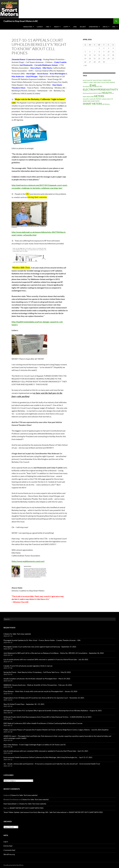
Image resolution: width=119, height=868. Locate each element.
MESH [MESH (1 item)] (85, 97)
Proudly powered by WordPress (13, 865)
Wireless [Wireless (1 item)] (107, 104)
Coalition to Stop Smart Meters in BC (21, 21)
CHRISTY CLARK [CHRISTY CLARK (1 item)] (88, 82)
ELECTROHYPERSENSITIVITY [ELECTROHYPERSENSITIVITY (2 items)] (100, 89)
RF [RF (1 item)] (112, 99)
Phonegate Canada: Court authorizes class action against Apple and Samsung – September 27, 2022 (40, 647)
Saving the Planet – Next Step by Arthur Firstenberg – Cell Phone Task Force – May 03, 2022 (37, 672)
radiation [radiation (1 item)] (104, 99)
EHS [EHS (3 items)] (93, 86)
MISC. (114, 27)
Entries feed (8, 846)
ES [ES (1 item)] (97, 93)
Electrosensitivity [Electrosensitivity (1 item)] (88, 93)
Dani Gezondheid (10, 804)
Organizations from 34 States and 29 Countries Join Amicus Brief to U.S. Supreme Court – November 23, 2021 (44, 698)
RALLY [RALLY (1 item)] (109, 99)
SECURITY (83, 27)
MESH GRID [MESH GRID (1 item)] (90, 97)
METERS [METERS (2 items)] (99, 96)
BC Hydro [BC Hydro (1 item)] (93, 80)
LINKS (75, 27)
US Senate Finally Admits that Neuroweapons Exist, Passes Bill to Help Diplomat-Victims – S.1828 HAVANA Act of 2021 (48, 717)
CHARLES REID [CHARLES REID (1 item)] (107, 80)
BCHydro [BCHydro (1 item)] (99, 80)
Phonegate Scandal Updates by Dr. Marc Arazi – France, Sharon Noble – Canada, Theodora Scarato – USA (42, 640)
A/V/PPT (66, 27)
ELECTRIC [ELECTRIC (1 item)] (99, 86)
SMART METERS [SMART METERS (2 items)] (92, 104)
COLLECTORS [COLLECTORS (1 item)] (105, 82)
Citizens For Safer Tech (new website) (17, 634)
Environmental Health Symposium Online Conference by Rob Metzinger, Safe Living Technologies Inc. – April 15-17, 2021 (48, 757)
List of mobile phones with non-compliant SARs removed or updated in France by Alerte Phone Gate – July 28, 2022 (46, 659)
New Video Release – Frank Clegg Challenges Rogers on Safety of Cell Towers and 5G (35, 745)
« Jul (85, 65)
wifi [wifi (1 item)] (103, 104)
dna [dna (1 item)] (84, 86)
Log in (6, 842)
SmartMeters (93, 27)
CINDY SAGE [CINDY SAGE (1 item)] (97, 82)
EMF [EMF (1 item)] (95, 93)
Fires (48, 27)
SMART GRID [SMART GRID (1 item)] (87, 101)
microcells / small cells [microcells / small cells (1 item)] (89, 99)
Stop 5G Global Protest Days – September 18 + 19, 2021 (24, 704)
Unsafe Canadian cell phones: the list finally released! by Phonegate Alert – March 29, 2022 (37, 679)
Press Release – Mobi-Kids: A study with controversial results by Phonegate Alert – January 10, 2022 (40, 691)
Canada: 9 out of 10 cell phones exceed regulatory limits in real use (28, 666)
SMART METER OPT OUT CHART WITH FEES (27, 808)
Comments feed (9, 850)
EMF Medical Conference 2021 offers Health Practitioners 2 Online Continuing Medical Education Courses (43, 723)
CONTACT (40, 27)
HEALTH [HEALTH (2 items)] (107, 93)
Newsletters (28, 27)
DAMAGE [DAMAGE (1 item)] (112, 82)
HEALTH (56, 27)
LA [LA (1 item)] (113, 93)
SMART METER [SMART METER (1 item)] (95, 101)
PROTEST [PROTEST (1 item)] (99, 99)
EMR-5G (105, 27)
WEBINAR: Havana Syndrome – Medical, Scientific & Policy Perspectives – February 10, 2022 (38, 685)
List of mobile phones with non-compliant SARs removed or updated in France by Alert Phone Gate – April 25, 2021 (46, 751)
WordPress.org (9, 854)
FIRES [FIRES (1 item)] (100, 93)
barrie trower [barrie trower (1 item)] (87, 80)
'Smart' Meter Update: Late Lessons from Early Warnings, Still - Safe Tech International (35, 812)
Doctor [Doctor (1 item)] (87, 86)
